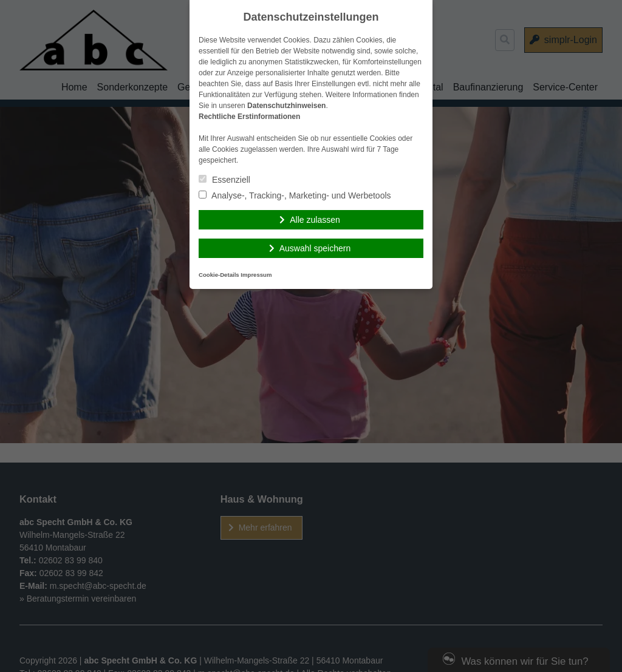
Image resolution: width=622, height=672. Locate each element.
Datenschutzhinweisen (286, 106)
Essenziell (224, 180)
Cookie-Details (219, 275)
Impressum (256, 275)
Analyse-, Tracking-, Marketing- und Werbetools (295, 195)
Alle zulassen (315, 220)
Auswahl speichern (315, 248)
